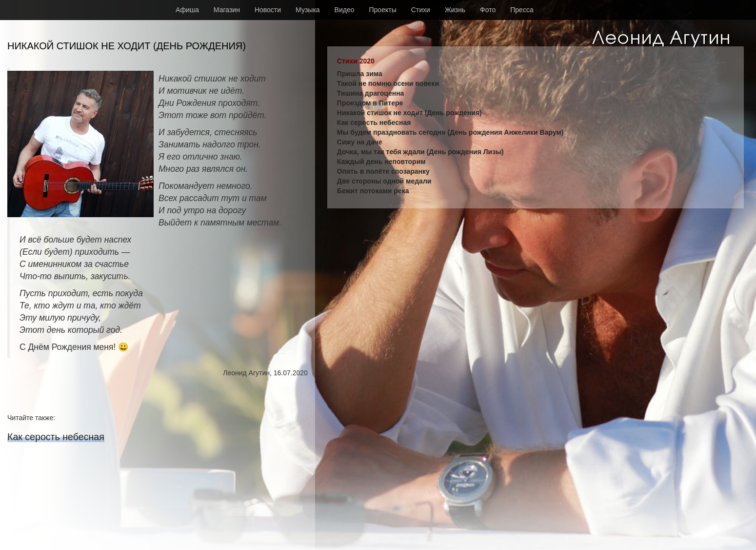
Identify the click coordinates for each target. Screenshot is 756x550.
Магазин (227, 10)
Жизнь (455, 10)
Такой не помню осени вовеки (388, 83)
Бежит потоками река (373, 191)
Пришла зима (360, 74)
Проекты (383, 10)
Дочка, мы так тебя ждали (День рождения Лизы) (420, 152)
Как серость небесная (56, 437)
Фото (488, 10)
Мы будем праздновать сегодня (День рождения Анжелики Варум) (450, 132)
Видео (345, 10)
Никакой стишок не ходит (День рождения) (409, 113)
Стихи (421, 10)
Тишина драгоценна (371, 93)
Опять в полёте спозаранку (383, 171)
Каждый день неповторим (381, 162)
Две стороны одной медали (384, 181)
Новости (268, 10)
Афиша (187, 10)
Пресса (522, 10)
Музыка (308, 10)
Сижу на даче (360, 142)
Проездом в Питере (370, 103)
